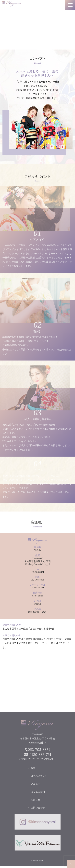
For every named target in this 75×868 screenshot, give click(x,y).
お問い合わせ (38, 808)
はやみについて (39, 777)
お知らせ (36, 801)
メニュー (36, 785)
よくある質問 (38, 793)
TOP (33, 769)
